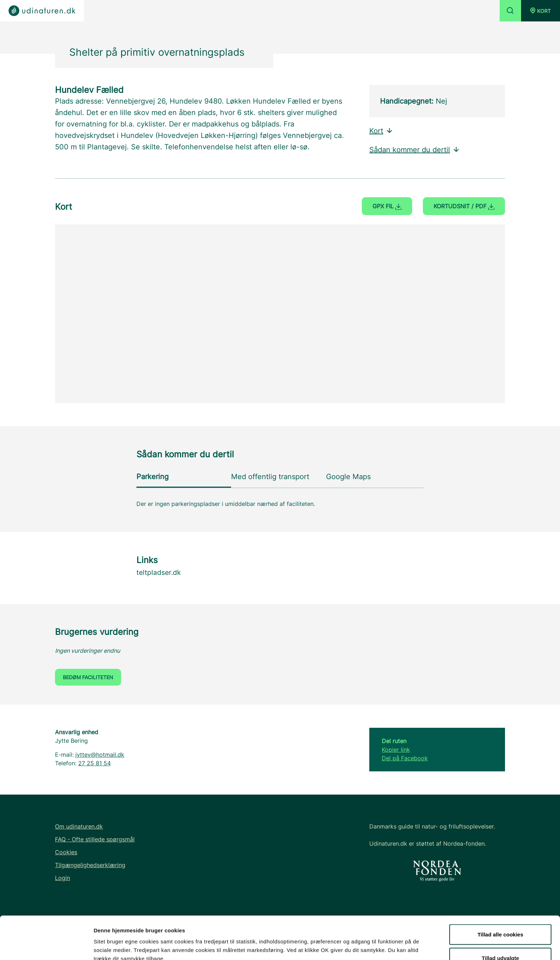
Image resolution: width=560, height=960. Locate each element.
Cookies (66, 852)
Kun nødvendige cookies (500, 941)
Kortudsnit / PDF (464, 206)
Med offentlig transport (270, 477)
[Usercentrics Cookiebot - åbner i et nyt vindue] (46, 946)
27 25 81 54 (94, 763)
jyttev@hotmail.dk (100, 755)
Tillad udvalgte (501, 918)
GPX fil (387, 206)
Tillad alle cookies (500, 894)
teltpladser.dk (159, 573)
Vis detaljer (371, 942)
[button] (541, 11)
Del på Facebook (405, 758)
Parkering (152, 477)
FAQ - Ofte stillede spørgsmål (95, 839)
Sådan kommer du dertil (415, 150)
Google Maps (348, 477)
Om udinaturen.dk (79, 826)
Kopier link (396, 750)
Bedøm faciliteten (88, 677)
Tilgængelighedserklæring (90, 865)
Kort (381, 131)
